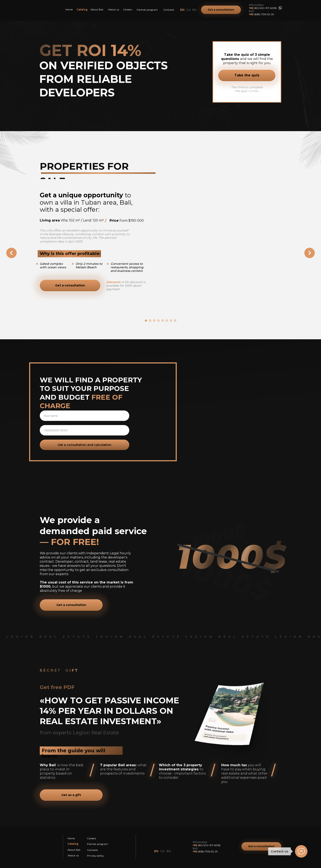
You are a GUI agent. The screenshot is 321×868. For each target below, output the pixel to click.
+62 (251, 8)
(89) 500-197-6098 (265, 8)
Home (69, 9)
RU (195, 10)
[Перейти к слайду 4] (158, 321)
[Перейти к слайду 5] (163, 321)
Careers (128, 9)
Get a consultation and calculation (85, 445)
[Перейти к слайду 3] (154, 321)
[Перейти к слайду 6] (167, 321)
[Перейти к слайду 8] (175, 321)
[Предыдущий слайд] (11, 253)
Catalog (82, 9)
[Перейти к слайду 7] (171, 321)
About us (114, 9)
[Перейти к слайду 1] (146, 321)
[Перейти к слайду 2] (150, 321)
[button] (221, 10)
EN (182, 10)
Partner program (147, 10)
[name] (85, 416)
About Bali (97, 9)
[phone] (85, 430)
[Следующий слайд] (310, 253)
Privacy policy (95, 856)
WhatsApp (256, 5)
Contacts (169, 10)
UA (188, 10)
